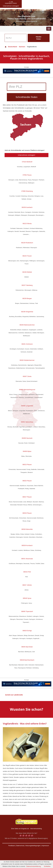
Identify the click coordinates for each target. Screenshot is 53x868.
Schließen (47, 866)
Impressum (45, 846)
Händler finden (39, 38)
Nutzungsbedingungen (33, 846)
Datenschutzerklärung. (34, 866)
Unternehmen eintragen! (26, 155)
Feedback (12, 846)
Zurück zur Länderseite (14, 695)
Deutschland (11, 47)
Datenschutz (20, 846)
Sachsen (22, 47)
